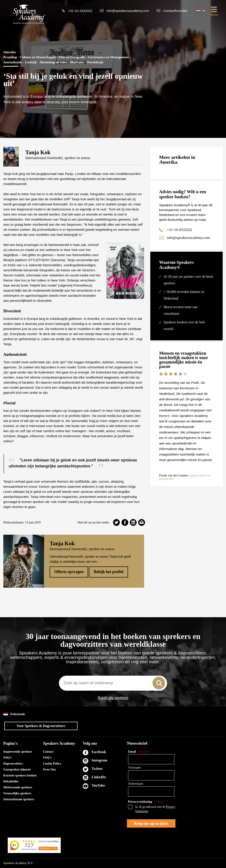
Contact (48, 752)
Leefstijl (31, 62)
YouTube (98, 785)
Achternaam (136, 784)
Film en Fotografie (72, 57)
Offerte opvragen (69, 572)
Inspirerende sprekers (18, 752)
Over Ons (49, 770)
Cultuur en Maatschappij (38, 57)
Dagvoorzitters (13, 764)
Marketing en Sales (53, 62)
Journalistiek (13, 62)
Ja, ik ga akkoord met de (155, 809)
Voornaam (134, 768)
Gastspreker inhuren (17, 770)
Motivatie (77, 62)
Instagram (99, 760)
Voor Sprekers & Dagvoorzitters (41, 726)
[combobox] (113, 683)
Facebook (99, 752)
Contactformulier (175, 11)
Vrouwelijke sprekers (17, 793)
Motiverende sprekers (18, 787)
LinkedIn (99, 777)
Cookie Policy (52, 764)
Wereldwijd (95, 62)
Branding (10, 57)
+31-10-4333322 (80, 11)
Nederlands (14, 714)
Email (138, 752)
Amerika (10, 52)
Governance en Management (108, 57)
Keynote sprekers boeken (20, 775)
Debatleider (11, 781)
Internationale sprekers (19, 799)
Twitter (97, 769)
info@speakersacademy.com (128, 11)
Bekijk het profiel (108, 572)
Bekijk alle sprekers (113, 698)
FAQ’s (8, 758)
